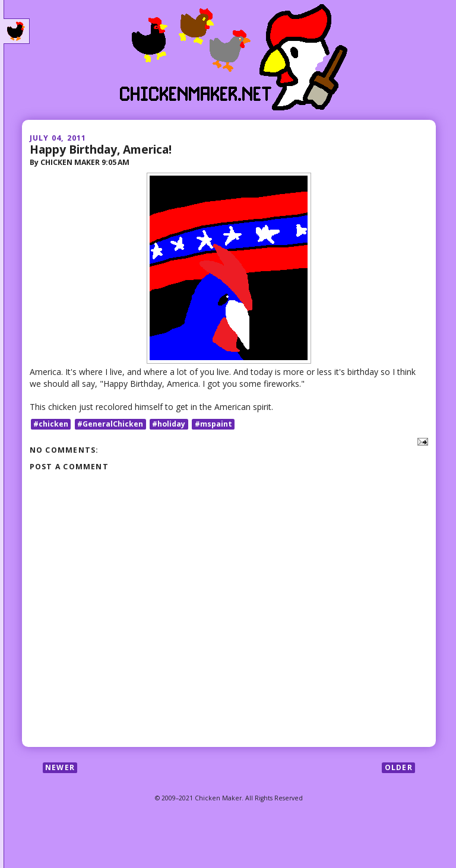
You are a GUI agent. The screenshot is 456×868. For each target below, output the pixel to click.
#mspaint (213, 424)
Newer (60, 767)
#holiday (169, 424)
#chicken (51, 424)
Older (399, 767)
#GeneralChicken (110, 424)
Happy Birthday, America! (101, 149)
